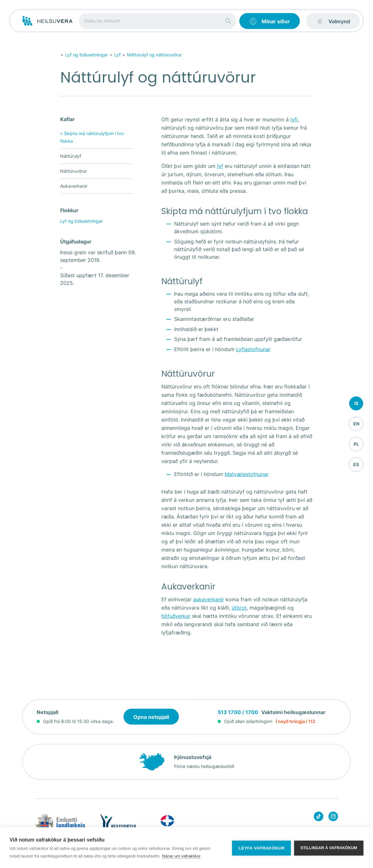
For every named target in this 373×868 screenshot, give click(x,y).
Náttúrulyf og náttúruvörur (154, 55)
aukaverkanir (209, 599)
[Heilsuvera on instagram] (333, 817)
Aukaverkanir (74, 186)
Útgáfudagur (76, 242)
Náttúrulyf (71, 156)
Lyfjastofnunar (253, 349)
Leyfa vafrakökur (261, 848)
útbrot (239, 608)
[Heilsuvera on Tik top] (319, 817)
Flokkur (69, 210)
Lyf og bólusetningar (87, 55)
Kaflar (67, 119)
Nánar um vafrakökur (181, 856)
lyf (220, 166)
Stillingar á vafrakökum (329, 848)
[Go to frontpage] (48, 21)
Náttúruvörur (74, 171)
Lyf (117, 55)
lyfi (294, 119)
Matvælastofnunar (247, 474)
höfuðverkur (176, 616)
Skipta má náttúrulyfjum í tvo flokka (92, 137)
